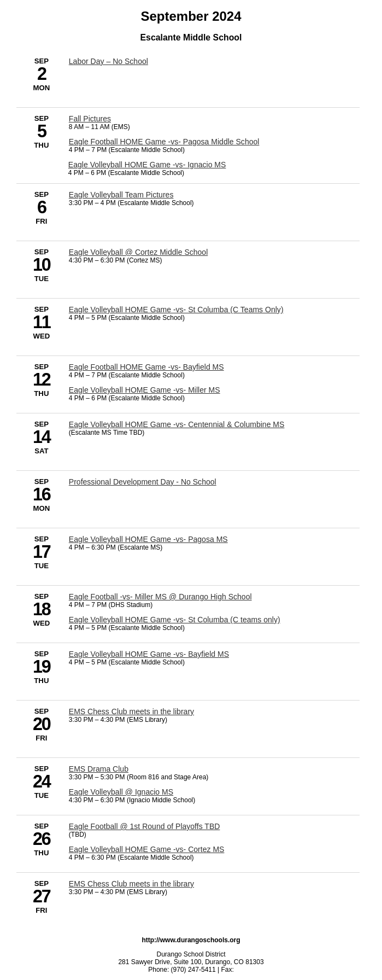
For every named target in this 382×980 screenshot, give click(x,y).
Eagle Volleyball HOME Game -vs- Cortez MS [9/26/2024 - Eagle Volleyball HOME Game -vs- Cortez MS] (147, 849)
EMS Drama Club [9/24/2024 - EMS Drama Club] (99, 769)
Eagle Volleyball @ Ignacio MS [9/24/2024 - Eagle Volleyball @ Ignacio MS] (121, 792)
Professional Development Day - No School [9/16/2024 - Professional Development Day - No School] (143, 482)
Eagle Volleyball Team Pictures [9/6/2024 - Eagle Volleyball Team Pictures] (121, 195)
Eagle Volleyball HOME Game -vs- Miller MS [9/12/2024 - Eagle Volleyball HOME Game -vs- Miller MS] (145, 390)
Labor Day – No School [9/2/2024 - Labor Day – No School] (108, 61)
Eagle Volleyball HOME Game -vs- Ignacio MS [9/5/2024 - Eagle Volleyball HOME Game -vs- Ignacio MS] (147, 165)
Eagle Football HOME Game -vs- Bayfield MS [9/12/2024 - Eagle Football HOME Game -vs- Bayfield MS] (146, 367)
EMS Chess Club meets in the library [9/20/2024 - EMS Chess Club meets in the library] (131, 711)
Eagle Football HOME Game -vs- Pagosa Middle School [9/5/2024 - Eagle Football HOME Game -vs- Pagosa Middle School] (164, 142)
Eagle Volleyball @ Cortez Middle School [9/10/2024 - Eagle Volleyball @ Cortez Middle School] (138, 252)
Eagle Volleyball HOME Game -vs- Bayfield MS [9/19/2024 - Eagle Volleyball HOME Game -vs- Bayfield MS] (149, 654)
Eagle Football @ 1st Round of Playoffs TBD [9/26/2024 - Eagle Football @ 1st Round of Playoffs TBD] (145, 826)
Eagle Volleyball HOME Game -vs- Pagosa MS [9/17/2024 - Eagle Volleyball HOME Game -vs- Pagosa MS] (148, 539)
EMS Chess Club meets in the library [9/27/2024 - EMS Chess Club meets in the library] (131, 884)
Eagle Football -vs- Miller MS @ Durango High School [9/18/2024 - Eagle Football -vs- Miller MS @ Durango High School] (160, 597)
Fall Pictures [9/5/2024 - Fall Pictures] (90, 119)
